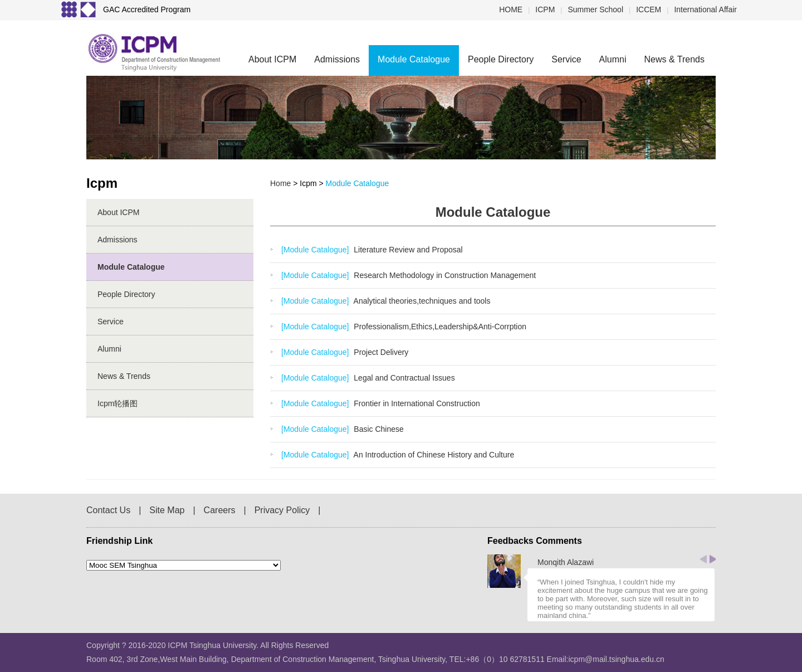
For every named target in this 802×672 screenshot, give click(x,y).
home (280, 183)
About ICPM (272, 59)
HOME (511, 9)
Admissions (337, 59)
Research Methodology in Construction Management (444, 275)
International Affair (705, 9)
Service (566, 59)
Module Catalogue (414, 59)
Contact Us (108, 510)
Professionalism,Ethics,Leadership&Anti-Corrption (439, 327)
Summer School (595, 9)
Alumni (613, 59)
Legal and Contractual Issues (403, 378)
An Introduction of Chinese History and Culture (433, 455)
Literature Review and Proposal (407, 250)
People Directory (501, 59)
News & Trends (674, 59)
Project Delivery (380, 352)
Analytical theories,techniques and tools (421, 301)
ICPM (545, 9)
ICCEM (649, 9)
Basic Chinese (377, 429)
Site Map (167, 510)
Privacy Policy (282, 510)
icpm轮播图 (118, 403)
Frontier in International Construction (415, 403)
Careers (220, 510)
